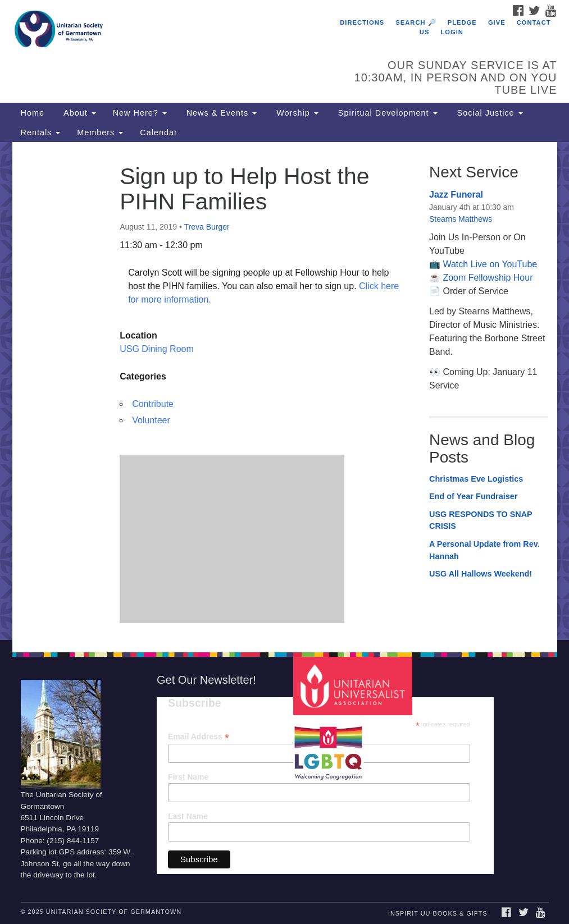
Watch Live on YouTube (490, 264)
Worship (296, 113)
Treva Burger (207, 227)
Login (452, 32)
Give (497, 22)
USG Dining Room (157, 349)
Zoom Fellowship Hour (488, 278)
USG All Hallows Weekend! (481, 574)
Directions (362, 22)
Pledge (462, 22)
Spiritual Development (386, 113)
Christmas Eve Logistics (476, 479)
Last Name (188, 816)
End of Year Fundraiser (473, 496)
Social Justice (489, 113)
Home (33, 113)
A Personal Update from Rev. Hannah (484, 550)
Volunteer (151, 420)
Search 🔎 (416, 22)
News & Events (220, 113)
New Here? (140, 113)
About (79, 113)
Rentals (41, 132)
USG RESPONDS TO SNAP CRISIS (481, 520)
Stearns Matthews (461, 219)
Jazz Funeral (456, 195)
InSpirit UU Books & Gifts (438, 913)
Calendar (158, 132)
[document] (284, 391)
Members (100, 132)
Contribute (153, 404)
